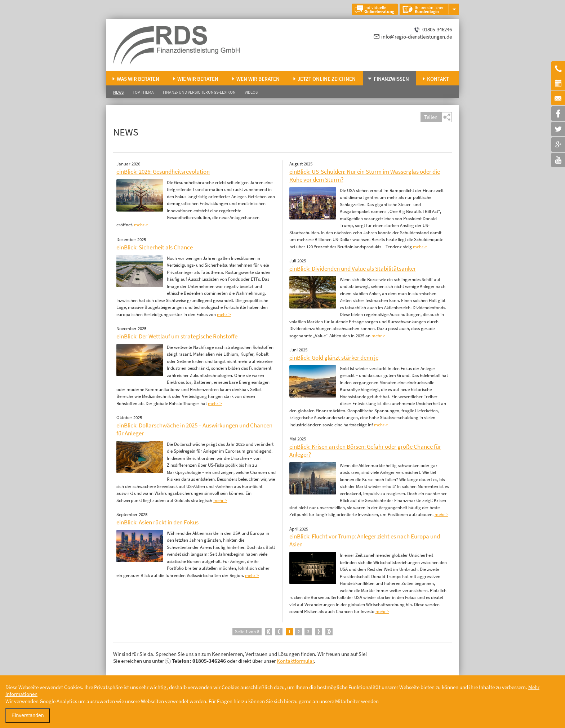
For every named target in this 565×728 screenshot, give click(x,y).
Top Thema (143, 92)
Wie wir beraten (198, 79)
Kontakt (438, 79)
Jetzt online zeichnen (327, 79)
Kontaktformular (295, 661)
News (118, 92)
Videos (251, 92)
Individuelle (379, 9)
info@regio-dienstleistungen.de (417, 37)
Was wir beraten (138, 79)
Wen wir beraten (258, 79)
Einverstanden (28, 715)
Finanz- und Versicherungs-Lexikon (199, 92)
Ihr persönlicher (429, 9)
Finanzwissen (391, 79)
